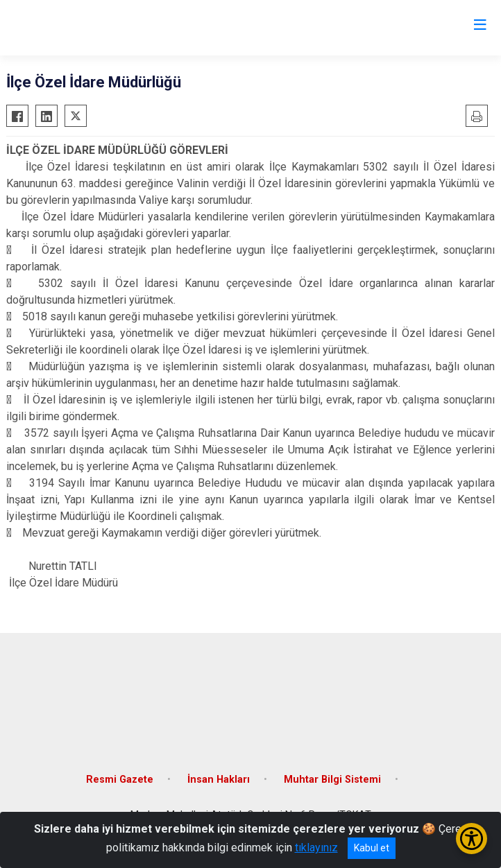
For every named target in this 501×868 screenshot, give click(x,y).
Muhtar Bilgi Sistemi (332, 780)
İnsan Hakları (219, 780)
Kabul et (372, 848)
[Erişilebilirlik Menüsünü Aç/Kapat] (472, 839)
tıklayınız (316, 848)
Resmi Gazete (120, 780)
